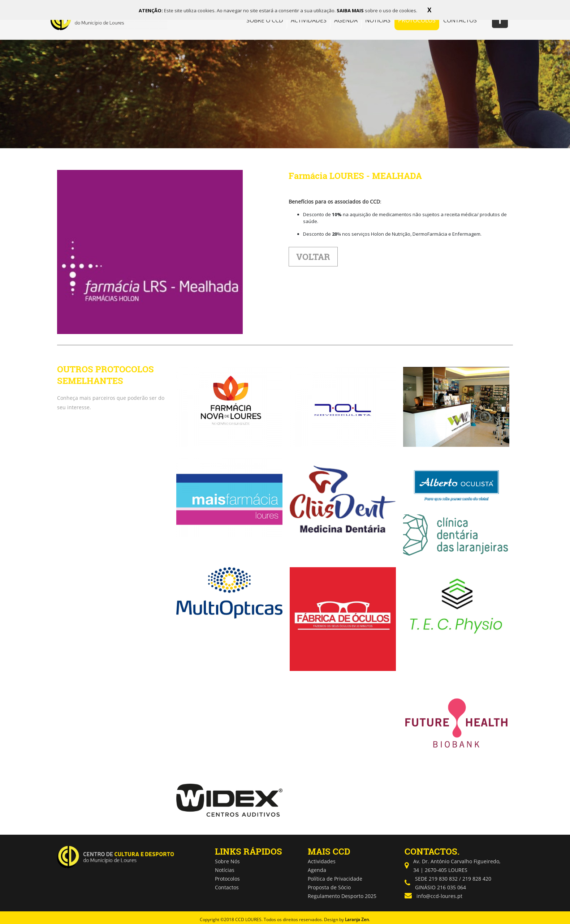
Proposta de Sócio (329, 887)
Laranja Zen (357, 919)
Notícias (225, 870)
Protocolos (227, 879)
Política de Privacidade (335, 879)
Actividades (322, 861)
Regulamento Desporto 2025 (342, 896)
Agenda (317, 870)
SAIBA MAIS (351, 10)
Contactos (227, 887)
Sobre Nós (227, 861)
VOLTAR (313, 257)
